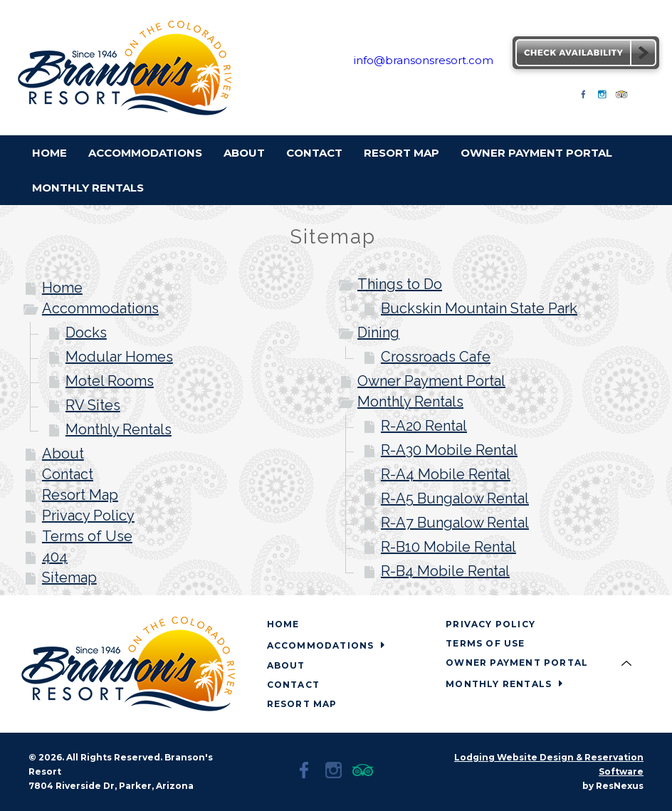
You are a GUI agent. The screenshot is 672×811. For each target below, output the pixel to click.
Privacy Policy (88, 516)
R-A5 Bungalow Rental (455, 498)
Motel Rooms (110, 381)
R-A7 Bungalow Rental (455, 523)
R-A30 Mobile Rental (449, 450)
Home (62, 288)
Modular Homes (119, 357)
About (63, 454)
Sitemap (69, 577)
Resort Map (80, 495)
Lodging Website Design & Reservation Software (549, 764)
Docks (86, 333)
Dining (378, 333)
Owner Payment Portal (431, 381)
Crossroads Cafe (436, 357)
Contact (68, 474)
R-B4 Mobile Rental (445, 571)
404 (55, 557)
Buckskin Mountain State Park (479, 308)
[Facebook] (584, 99)
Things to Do (400, 284)
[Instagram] (602, 99)
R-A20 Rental (424, 426)
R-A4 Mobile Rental (446, 474)
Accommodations (100, 308)
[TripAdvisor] (621, 99)
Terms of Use (87, 536)
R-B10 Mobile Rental (448, 547)
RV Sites (93, 405)
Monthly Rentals (119, 429)
